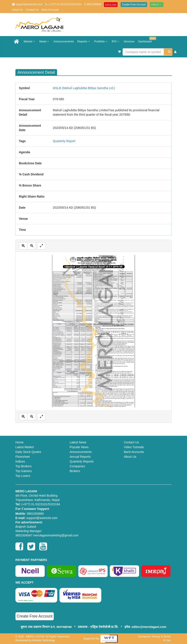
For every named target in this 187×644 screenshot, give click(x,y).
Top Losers (23, 476)
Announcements (64, 41)
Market (30, 41)
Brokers (75, 471)
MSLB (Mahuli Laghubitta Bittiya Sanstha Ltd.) (84, 88)
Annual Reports (80, 457)
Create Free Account (134, 5)
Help (157, 4)
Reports (84, 41)
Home (19, 442)
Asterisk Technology (43, 640)
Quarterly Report (64, 141)
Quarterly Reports (82, 461)
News (45, 41)
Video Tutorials (134, 447)
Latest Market (25, 447)
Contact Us (32, 10)
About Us (17, 10)
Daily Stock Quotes (28, 452)
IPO (116, 41)
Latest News (78, 442)
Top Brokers (24, 466)
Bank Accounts (50, 10)
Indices (20, 461)
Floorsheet (23, 457)
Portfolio (101, 41)
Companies (77, 466)
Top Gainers (24, 471)
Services (129, 41)
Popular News (79, 447)
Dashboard (146, 40)
